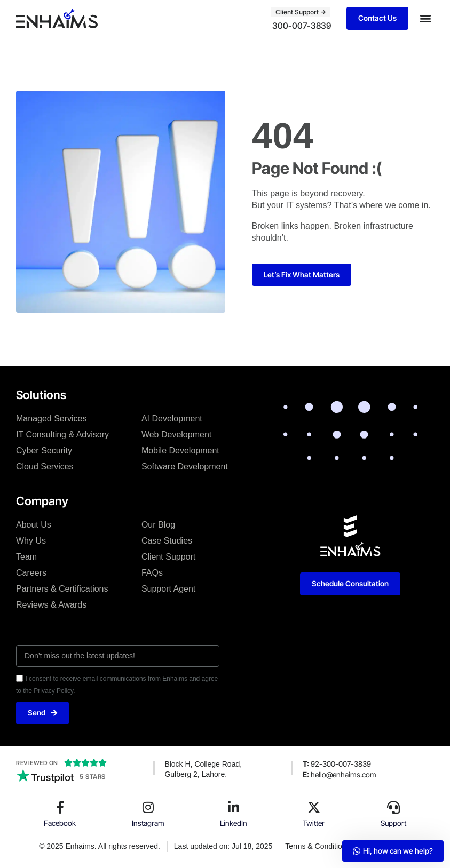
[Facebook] (60, 807)
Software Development (185, 467)
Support (393, 823)
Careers (31, 573)
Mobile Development (180, 451)
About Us (34, 525)
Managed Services (52, 419)
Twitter (314, 823)
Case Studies (167, 541)
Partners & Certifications (62, 589)
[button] (425, 18)
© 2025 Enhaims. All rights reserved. (100, 846)
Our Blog (158, 525)
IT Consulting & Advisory (62, 435)
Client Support (168, 557)
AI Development (172, 419)
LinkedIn (234, 823)
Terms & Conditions (317, 846)
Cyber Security (44, 451)
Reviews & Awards (51, 605)
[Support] (393, 807)
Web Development (176, 435)
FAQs (152, 573)
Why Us (31, 541)
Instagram (148, 823)
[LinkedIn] (233, 807)
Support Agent (168, 589)
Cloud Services (45, 467)
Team (26, 557)
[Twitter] (314, 807)
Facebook (60, 823)
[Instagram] (148, 807)
